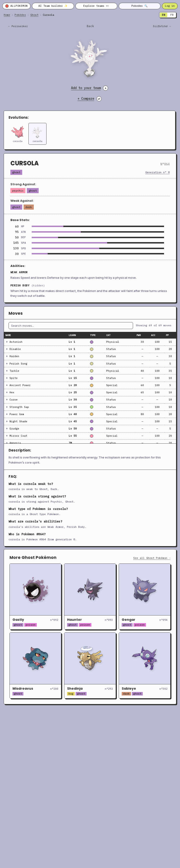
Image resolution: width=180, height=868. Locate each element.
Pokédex (20, 15)
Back (90, 26)
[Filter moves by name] (71, 326)
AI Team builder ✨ (53, 6)
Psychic (18, 191)
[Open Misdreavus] (35, 665)
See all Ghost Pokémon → (152, 558)
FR (172, 15)
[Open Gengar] (145, 597)
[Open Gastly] (35, 597)
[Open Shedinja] (90, 665)
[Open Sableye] (145, 665)
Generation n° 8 (157, 172)
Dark (29, 207)
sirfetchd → (162, 26)
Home (7, 15)
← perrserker (18, 26)
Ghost (34, 15)
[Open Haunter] (90, 597)
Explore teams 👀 (96, 6)
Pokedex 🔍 (140, 6)
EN (164, 15)
